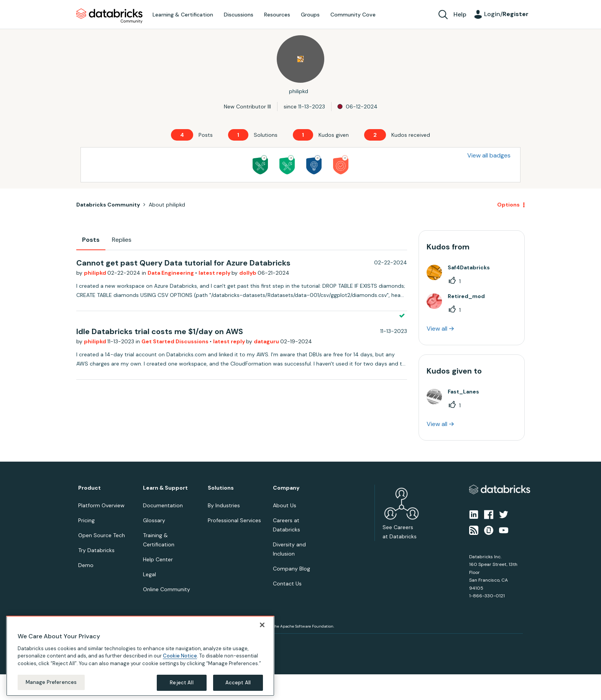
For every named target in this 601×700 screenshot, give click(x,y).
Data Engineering (171, 273)
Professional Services (234, 520)
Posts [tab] (91, 240)
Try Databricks (96, 550)
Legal (149, 574)
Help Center (158, 559)
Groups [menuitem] (310, 15)
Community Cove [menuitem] (353, 15)
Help (460, 14)
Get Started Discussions (176, 341)
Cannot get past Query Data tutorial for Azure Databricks (183, 263)
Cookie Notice (180, 656)
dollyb (248, 273)
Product (89, 488)
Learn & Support (165, 488)
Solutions (221, 488)
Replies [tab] (122, 240)
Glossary (154, 520)
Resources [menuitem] (277, 15)
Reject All (181, 683)
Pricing (86, 520)
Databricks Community (109, 16)
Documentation (163, 505)
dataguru (267, 341)
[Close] (262, 625)
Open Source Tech (102, 535)
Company (286, 488)
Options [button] (508, 205)
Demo (86, 565)
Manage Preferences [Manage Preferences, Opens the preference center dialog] (51, 682)
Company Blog (291, 569)
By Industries (224, 505)
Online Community (167, 589)
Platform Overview (101, 505)
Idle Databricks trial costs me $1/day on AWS (160, 331)
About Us (285, 505)
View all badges (489, 155)
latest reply (215, 273)
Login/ (506, 14)
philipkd (96, 273)
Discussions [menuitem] (239, 15)
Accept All (238, 683)
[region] (140, 656)
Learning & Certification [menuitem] (183, 15)
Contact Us (287, 584)
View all (437, 329)
